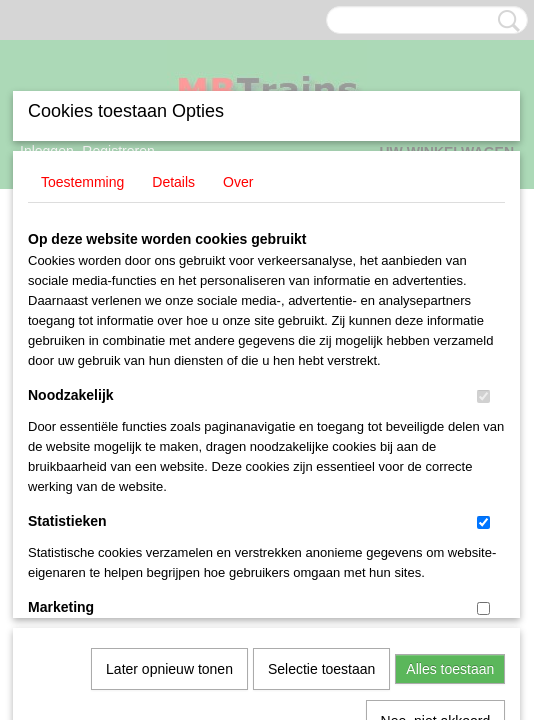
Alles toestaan (450, 431)
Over (238, 166)
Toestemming (82, 166)
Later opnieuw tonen (169, 431)
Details (173, 166)
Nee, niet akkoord (436, 483)
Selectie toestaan (321, 431)
